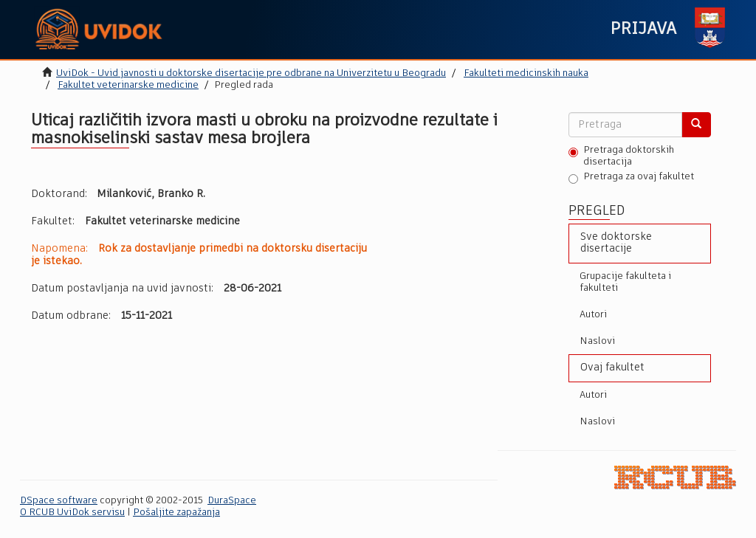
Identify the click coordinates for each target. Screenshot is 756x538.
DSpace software (59, 501)
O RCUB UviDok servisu (72, 513)
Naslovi (597, 341)
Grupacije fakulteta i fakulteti (625, 282)
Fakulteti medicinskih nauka (526, 73)
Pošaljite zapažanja (176, 513)
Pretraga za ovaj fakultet (631, 178)
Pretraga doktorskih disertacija (621, 156)
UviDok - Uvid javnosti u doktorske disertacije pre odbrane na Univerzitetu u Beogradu (251, 73)
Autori (593, 315)
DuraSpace (232, 501)
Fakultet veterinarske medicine (128, 85)
